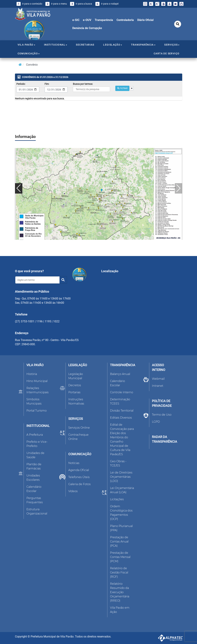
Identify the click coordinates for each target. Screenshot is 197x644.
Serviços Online (79, 428)
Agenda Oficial (79, 470)
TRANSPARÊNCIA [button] (143, 45)
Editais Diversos (121, 418)
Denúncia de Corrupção (87, 28)
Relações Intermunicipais (37, 390)
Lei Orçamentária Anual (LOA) (122, 490)
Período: (21, 84)
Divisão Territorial (122, 411)
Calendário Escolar (34, 489)
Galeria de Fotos (79, 484)
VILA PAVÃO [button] (26, 45)
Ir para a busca (81, 4)
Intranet (158, 386)
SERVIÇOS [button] (172, 45)
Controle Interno (122, 392)
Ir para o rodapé (107, 4)
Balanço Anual (120, 374)
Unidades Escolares (33, 478)
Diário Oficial (145, 20)
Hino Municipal (37, 381)
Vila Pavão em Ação (120, 610)
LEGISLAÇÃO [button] (113, 45)
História (32, 374)
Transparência (104, 20)
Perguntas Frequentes (35, 500)
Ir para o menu (56, 4)
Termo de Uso (162, 415)
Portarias (74, 392)
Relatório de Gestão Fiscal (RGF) (119, 572)
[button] (19, 188)
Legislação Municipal (76, 376)
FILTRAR (122, 88)
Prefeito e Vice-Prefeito (37, 444)
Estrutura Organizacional (37, 511)
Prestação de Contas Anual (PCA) (119, 542)
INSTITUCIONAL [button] (56, 45)
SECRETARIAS (85, 45)
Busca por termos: (83, 84)
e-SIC (76, 20)
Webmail (158, 379)
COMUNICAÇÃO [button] (29, 53)
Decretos (75, 385)
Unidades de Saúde (35, 455)
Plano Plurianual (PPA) (121, 528)
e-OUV (87, 20)
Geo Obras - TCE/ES (118, 463)
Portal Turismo (37, 411)
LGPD (156, 422)
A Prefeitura (35, 435)
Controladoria (125, 20)
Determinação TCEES (120, 401)
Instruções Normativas (76, 401)
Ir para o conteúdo (29, 4)
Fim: (47, 84)
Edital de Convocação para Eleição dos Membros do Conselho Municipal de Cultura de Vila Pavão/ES (122, 439)
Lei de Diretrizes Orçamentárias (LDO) (121, 477)
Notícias (74, 463)
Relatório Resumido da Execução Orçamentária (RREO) (120, 592)
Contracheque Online (78, 437)
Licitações (117, 499)
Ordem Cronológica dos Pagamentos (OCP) (121, 513)
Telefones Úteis (79, 477)
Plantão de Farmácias (34, 466)
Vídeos (73, 491)
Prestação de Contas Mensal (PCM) (120, 557)
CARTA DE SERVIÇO (167, 53)
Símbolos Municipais (34, 401)
